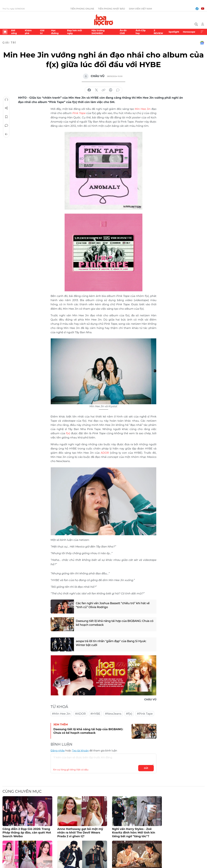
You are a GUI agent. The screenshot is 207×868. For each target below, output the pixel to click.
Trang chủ (5, 32)
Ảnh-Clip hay (141, 32)
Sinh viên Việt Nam (140, 9)
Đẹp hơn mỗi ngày (74, 32)
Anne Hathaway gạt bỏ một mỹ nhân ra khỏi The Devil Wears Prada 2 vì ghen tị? (80, 833)
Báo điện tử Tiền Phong (104, 20)
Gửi (146, 768)
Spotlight (174, 32)
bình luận (118, 90)
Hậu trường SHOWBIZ (98, 32)
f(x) (68, 433)
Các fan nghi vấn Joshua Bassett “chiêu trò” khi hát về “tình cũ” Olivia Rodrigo (113, 605)
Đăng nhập (58, 751)
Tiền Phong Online (82, 9)
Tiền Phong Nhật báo (112, 9)
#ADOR (80, 714)
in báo (111, 90)
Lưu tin (6, 117)
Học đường (55, 32)
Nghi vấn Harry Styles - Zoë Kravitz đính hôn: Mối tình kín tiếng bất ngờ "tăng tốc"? (134, 833)
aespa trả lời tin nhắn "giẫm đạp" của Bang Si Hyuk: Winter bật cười (111, 643)
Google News (202, 43)
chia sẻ (89, 90)
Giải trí (42, 32)
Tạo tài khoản (80, 751)
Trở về (6, 134)
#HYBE (95, 714)
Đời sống (14, 32)
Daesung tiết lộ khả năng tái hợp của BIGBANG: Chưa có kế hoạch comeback (115, 623)
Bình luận (6, 126)
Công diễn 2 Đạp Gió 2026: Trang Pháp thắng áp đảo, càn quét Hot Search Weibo (27, 833)
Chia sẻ (6, 108)
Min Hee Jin (143, 109)
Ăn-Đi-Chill (123, 32)
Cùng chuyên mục (22, 791)
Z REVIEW (158, 32)
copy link (103, 90)
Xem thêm (202, 32)
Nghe (6, 99)
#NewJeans (113, 714)
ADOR (105, 453)
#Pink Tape (145, 714)
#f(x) (129, 714)
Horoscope (189, 32)
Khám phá (28, 32)
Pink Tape (79, 113)
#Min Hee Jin (61, 714)
